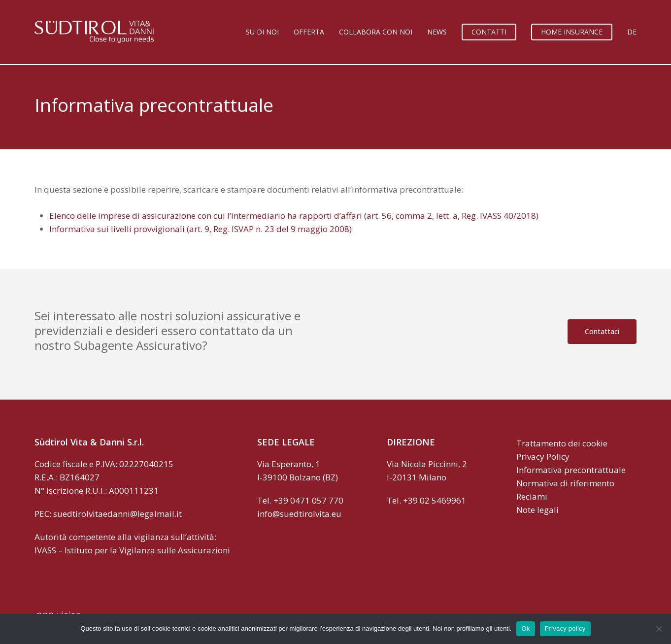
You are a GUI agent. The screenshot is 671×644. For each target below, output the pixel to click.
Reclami (532, 496)
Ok (525, 628)
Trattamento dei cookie (562, 443)
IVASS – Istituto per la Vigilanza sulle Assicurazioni (132, 550)
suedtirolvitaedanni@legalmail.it (117, 514)
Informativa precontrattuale (571, 470)
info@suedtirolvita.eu (299, 514)
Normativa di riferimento (565, 483)
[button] (602, 332)
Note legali (537, 510)
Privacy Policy (543, 457)
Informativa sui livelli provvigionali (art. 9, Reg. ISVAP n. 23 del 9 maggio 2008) (201, 229)
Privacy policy (565, 628)
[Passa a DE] (632, 32)
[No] (659, 629)
